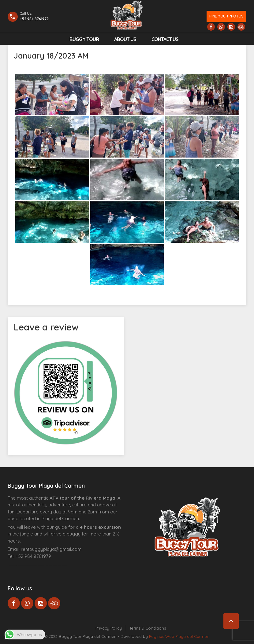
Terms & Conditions (148, 628)
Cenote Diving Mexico (59, 566)
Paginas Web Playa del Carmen (179, 636)
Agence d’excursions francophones (20, 566)
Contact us (165, 39)
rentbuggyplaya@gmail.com (51, 549)
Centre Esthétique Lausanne (42, 566)
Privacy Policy (109, 628)
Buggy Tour (84, 39)
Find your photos (226, 16)
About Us (125, 39)
